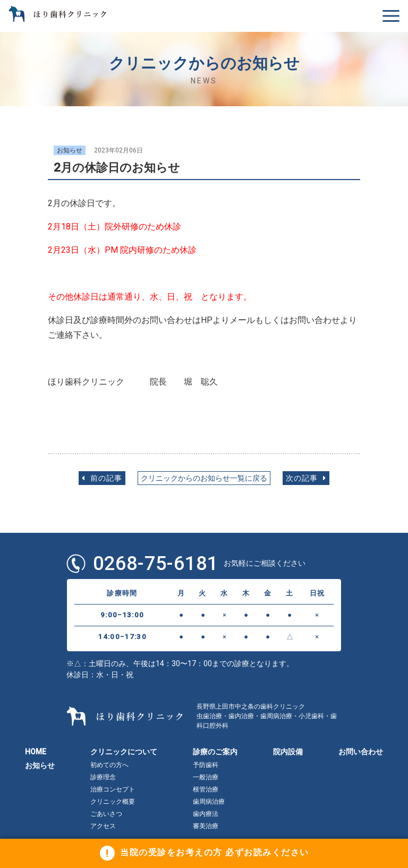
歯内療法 (206, 814)
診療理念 (103, 777)
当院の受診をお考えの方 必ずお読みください (215, 853)
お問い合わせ (361, 752)
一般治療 (206, 777)
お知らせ (40, 765)
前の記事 (102, 478)
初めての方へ (109, 765)
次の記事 (306, 478)
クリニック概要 (113, 802)
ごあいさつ (106, 814)
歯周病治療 (209, 802)
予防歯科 (206, 765)
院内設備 (288, 752)
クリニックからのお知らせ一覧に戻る (204, 478)
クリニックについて (124, 752)
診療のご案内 (215, 752)
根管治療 (206, 789)
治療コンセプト (113, 789)
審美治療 (206, 826)
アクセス (103, 826)
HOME (36, 752)
